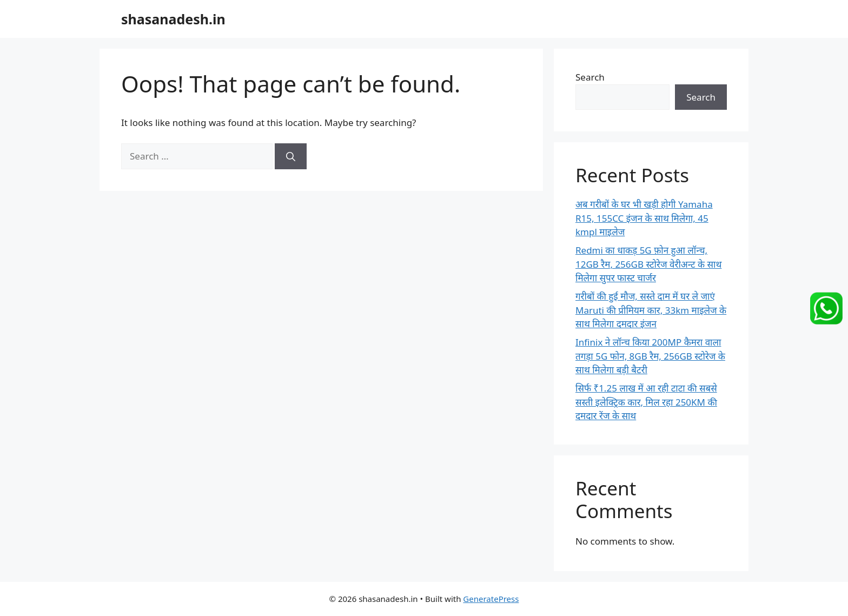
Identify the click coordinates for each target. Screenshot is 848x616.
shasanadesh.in (173, 19)
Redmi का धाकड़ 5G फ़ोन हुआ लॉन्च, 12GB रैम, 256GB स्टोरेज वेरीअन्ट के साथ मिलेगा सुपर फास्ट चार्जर (648, 264)
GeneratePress (491, 599)
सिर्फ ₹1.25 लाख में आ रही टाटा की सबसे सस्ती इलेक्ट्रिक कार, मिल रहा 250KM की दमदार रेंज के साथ (646, 402)
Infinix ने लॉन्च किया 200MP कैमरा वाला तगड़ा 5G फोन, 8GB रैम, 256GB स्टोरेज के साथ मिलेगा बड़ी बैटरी (650, 356)
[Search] (291, 156)
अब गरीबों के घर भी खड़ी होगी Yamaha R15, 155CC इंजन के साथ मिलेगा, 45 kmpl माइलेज (644, 218)
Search (590, 77)
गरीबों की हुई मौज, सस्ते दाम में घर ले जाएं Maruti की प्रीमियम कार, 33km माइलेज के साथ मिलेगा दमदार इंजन (651, 310)
